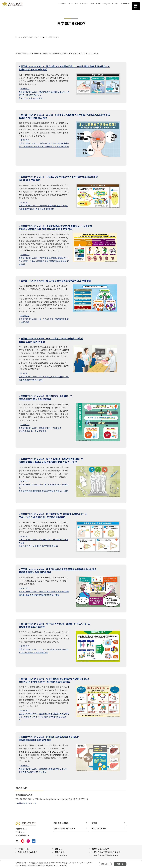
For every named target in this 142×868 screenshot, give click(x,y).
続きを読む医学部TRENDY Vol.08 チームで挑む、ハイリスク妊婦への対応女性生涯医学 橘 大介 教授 (43, 376)
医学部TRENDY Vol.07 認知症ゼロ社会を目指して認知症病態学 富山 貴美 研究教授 (47, 397)
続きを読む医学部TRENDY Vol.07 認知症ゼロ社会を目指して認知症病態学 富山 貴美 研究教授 (40, 427)
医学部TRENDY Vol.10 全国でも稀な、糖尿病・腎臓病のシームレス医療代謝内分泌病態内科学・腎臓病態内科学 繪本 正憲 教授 (57, 227)
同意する (120, 864)
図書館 (94, 821)
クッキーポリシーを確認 (58, 865)
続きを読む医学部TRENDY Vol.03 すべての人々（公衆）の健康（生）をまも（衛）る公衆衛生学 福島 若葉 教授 (43, 648)
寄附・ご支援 (73, 4)
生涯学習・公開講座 (99, 827)
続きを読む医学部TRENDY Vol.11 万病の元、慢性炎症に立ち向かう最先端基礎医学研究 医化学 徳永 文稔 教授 (44, 205)
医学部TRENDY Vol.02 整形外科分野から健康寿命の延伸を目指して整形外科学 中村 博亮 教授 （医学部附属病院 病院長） (56, 679)
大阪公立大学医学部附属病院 (104, 854)
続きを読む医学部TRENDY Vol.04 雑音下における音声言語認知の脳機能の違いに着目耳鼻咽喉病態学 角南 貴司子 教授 (43, 590)
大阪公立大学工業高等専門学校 (105, 851)
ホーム (18, 37)
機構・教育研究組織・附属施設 (64, 827)
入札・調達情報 (61, 854)
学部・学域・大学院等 (61, 821)
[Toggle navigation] (136, 6)
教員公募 (59, 847)
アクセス (84, 4)
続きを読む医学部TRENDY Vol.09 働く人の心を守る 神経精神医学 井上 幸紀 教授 (43, 318)
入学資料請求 (21, 834)
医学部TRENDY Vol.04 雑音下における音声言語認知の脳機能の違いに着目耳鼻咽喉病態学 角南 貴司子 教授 (60, 570)
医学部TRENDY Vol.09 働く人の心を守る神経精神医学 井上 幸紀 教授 (58, 280)
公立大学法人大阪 (100, 847)
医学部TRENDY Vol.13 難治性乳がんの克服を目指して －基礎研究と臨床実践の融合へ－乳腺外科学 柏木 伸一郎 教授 (67, 68)
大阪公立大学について (31, 37)
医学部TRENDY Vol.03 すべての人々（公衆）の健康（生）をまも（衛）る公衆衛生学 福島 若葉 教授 (56, 624)
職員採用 (59, 851)
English (107, 4)
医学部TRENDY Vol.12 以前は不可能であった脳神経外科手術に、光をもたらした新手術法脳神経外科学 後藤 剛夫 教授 (67, 116)
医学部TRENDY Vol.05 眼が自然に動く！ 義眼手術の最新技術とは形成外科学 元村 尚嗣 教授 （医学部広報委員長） (55, 515)
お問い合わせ (96, 4)
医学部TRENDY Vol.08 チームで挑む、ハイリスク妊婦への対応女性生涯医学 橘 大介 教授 (53, 339)
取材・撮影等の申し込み (27, 802)
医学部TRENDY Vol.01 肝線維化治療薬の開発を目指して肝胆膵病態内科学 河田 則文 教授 (50, 737)
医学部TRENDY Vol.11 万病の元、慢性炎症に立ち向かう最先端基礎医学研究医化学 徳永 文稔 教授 (60, 178)
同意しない (105, 864)
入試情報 (62, 4)
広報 (44, 37)
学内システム (23, 847)
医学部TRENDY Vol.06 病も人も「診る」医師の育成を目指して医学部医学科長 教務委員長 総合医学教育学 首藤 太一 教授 (53, 460)
